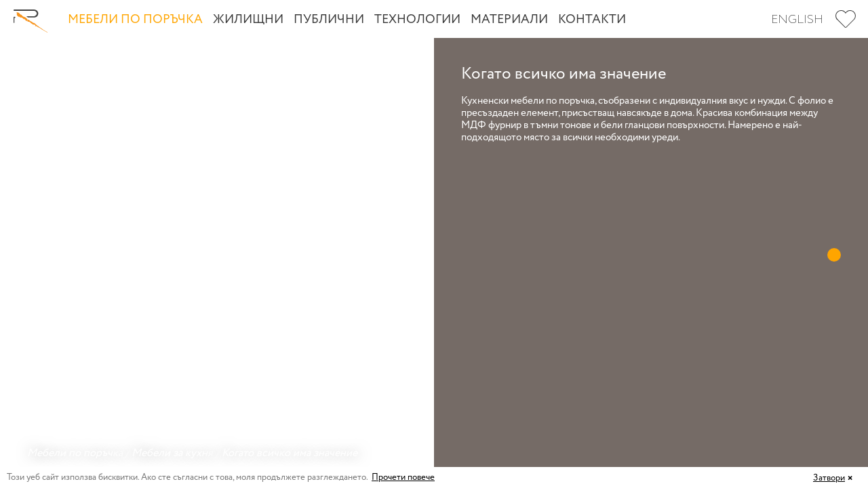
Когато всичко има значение (290, 453)
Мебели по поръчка (135, 20)
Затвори (829, 478)
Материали (509, 20)
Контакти (592, 20)
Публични (329, 20)
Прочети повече (403, 477)
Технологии (417, 20)
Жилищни (248, 20)
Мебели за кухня (172, 453)
